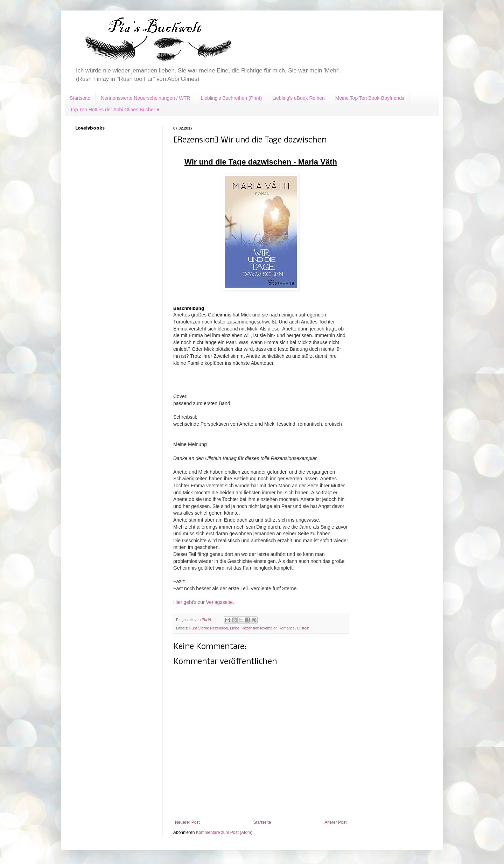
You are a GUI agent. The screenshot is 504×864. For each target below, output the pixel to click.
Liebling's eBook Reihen (299, 98)
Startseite (80, 98)
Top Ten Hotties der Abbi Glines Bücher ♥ (115, 110)
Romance (287, 628)
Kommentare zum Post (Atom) (224, 832)
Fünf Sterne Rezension (209, 628)
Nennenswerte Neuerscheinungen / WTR (145, 98)
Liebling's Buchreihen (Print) (231, 98)
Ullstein (303, 628)
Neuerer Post (187, 822)
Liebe (234, 628)
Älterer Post (335, 822)
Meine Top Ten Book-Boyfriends (370, 98)
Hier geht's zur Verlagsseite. (204, 602)
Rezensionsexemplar (259, 628)
